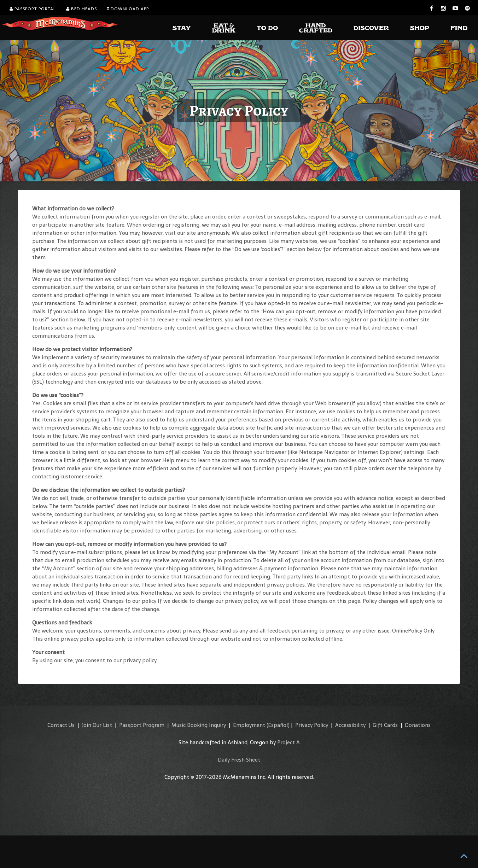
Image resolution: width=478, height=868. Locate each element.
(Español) (278, 725)
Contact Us (61, 725)
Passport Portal (33, 9)
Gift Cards (385, 725)
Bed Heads (81, 9)
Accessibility (350, 725)
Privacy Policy (312, 725)
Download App (128, 9)
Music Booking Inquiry (199, 725)
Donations (418, 725)
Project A (288, 742)
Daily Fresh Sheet (239, 760)
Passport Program (142, 725)
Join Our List (97, 725)
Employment (249, 725)
